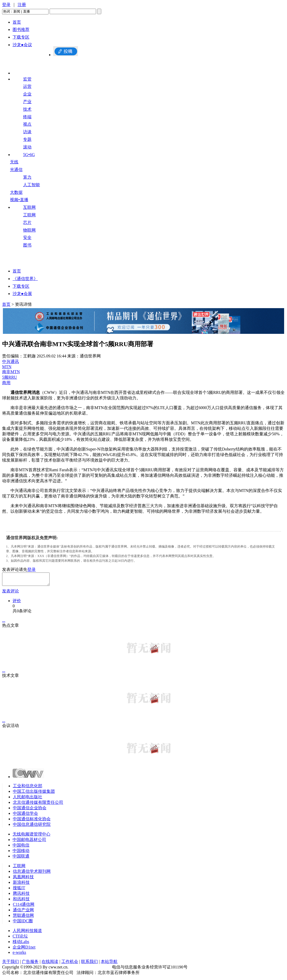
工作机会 (70, 964)
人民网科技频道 (27, 933)
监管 (27, 79)
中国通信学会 (25, 816)
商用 (6, 383)
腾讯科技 (21, 896)
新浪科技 (21, 885)
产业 (27, 102)
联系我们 (89, 964)
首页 (17, 22)
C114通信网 (24, 907)
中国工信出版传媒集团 (34, 794)
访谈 (27, 132)
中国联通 (21, 858)
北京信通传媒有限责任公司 (38, 805)
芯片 (27, 223)
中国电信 (21, 847)
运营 (27, 86)
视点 (27, 124)
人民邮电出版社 (28, 799)
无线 (14, 162)
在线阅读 (50, 964)
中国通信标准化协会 (32, 821)
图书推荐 (21, 30)
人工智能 (31, 185)
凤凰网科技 (23, 879)
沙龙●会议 (22, 45)
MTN (7, 367)
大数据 (16, 192)
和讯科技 (21, 901)
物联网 (29, 230)
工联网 (29, 215)
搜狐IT (19, 890)
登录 (6, 5)
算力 (27, 177)
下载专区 (21, 37)
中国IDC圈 (23, 923)
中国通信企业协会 (30, 810)
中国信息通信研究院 (32, 827)
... (4, 623)
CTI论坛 (20, 938)
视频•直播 (19, 200)
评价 (17, 603)
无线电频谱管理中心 (31, 836)
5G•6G (29, 155)
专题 (27, 139)
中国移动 (21, 853)
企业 (27, 94)
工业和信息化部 (28, 788)
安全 (27, 237)
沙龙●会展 (22, 294)
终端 (27, 117)
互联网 (29, 207)
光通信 (16, 170)
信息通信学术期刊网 (32, 874)
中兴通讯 (10, 362)
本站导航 (109, 964)
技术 (27, 109)
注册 (22, 5)
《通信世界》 (25, 279)
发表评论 (10, 593)
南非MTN (11, 372)
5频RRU (10, 377)
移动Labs (21, 944)
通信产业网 (23, 912)
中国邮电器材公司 (29, 842)
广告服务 (30, 964)
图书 (27, 245)
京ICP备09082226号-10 (90, 969)
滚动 (27, 147)
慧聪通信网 (23, 918)
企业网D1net (24, 949)
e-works (19, 955)
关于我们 (10, 964)
